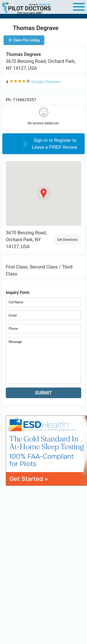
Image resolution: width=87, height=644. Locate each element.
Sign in (41, 140)
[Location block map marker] (44, 193)
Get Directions (68, 240)
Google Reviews (46, 82)
